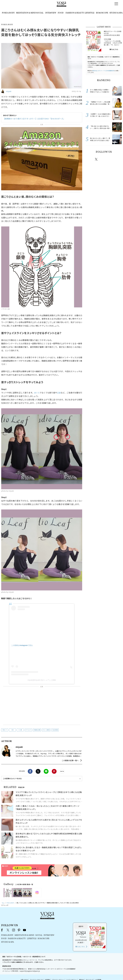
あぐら (37, 393)
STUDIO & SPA (116, 13)
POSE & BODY (8, 13)
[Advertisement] (42, 706)
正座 (59, 393)
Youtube (118, 159)
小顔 (21, 730)
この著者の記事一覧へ (70, 760)
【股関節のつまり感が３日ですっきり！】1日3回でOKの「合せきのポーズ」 (32, 119)
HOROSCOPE (102, 13)
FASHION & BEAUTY (75, 13)
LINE (46, 771)
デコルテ (29, 730)
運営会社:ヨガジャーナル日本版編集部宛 (103, 71)
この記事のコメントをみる (12, 778)
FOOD (61, 13)
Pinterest (54, 771)
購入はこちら (114, 49)
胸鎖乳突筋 (37, 730)
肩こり (5, 730)
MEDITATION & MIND (26, 13)
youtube (55, 919)
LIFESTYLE (89, 13)
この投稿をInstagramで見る (22, 645)
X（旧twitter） (38, 771)
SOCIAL (40, 13)
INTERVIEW (51, 13)
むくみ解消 (47, 730)
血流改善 (55, 730)
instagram (103, 159)
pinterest (111, 159)
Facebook (30, 771)
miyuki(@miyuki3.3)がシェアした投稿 (42, 680)
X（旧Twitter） (38, 919)
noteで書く (62, 771)
